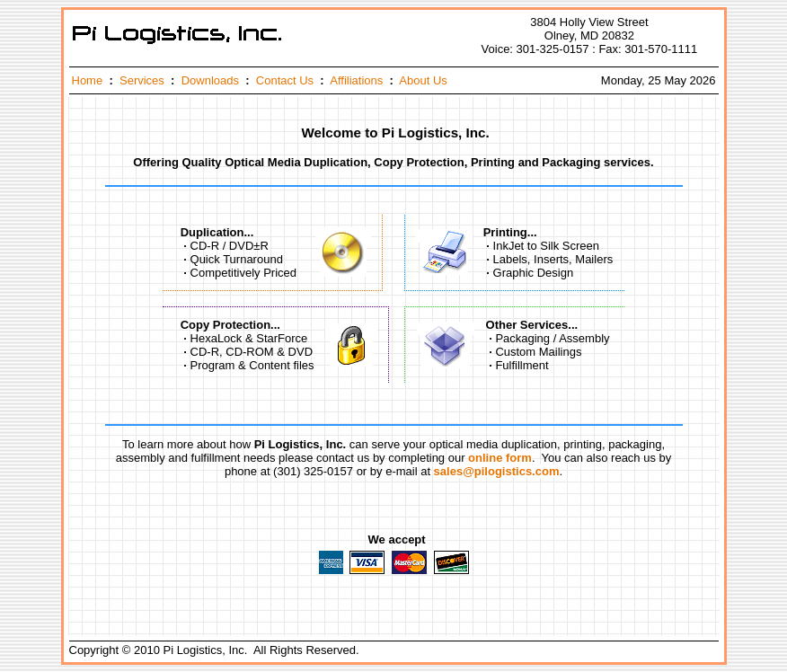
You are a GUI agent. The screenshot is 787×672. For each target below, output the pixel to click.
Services (142, 80)
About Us (423, 80)
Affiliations (356, 80)
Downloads (210, 80)
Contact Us (285, 80)
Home (88, 80)
